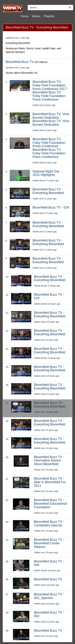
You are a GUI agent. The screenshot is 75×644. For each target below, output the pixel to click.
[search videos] (47, 8)
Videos (36, 16)
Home (25, 16)
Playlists (49, 16)
